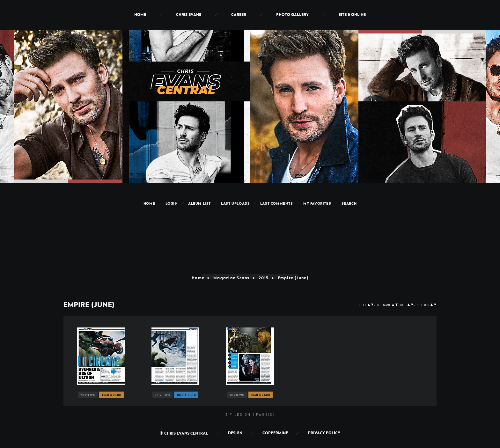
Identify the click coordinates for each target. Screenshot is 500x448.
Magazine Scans (231, 278)
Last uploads (235, 204)
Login (172, 204)
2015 (264, 278)
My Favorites (317, 204)
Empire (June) (293, 278)
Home (140, 15)
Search (349, 204)
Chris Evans (189, 15)
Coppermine (275, 433)
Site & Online (352, 15)
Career (239, 15)
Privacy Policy (324, 433)
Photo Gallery (292, 15)
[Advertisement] (250, 228)
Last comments (277, 204)
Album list (199, 204)
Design (235, 433)
